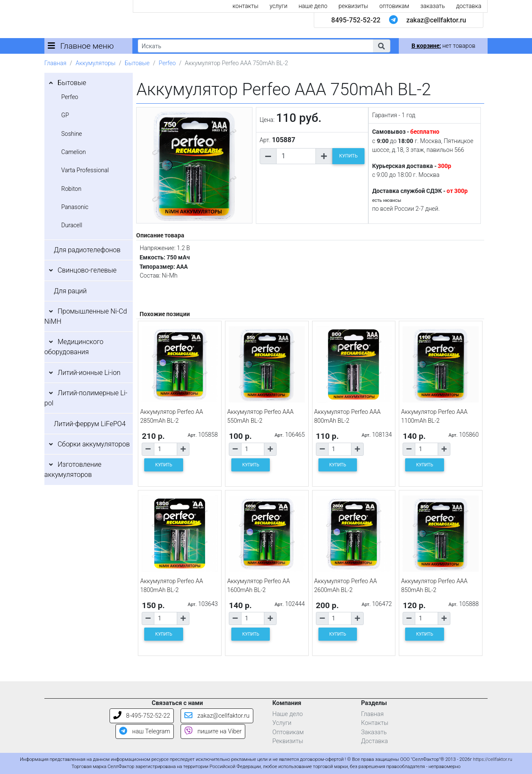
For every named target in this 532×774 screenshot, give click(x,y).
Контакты (375, 723)
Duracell (72, 225)
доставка (469, 6)
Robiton (71, 189)
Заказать (374, 732)
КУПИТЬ (348, 156)
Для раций (70, 291)
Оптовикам (288, 732)
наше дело (313, 6)
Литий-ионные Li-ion (89, 373)
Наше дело (288, 714)
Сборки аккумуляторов (94, 444)
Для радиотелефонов (87, 250)
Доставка (375, 741)
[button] (381, 46)
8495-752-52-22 (356, 20)
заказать (433, 6)
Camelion (74, 152)
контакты (245, 6)
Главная (55, 63)
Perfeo (167, 63)
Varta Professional (85, 170)
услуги (278, 6)
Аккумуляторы (96, 63)
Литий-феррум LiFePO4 (90, 424)
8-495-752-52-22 (142, 716)
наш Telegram (145, 731)
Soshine (72, 134)
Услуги (282, 723)
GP (65, 115)
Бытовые (137, 63)
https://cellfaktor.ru (493, 759)
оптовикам (394, 6)
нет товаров (443, 46)
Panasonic (75, 207)
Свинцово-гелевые (87, 270)
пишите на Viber (213, 731)
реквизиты (354, 6)
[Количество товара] (296, 156)
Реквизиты (288, 741)
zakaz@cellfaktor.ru (436, 20)
